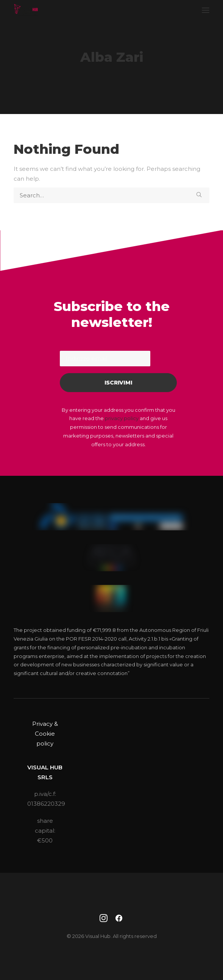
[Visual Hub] (26, 10)
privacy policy (122, 418)
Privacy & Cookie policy (45, 734)
